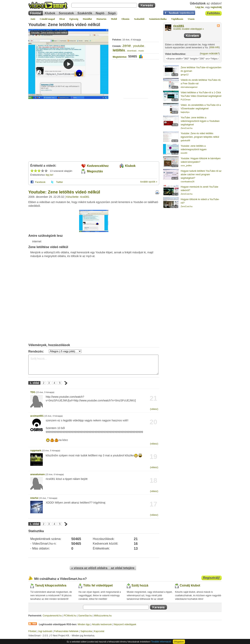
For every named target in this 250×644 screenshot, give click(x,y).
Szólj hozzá (140, 585)
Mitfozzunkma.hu (103, 616)
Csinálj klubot (190, 585)
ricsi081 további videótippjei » (189, 29)
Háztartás (101, 19)
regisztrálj (216, 7)
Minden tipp (84, 624)
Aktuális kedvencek (102, 624)
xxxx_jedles (186, 165)
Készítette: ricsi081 (78, 197)
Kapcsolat (99, 631)
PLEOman (186, 100)
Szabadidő (139, 19)
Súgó (112, 13)
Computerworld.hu (52, 616)
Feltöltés (213, 13)
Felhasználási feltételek (66, 631)
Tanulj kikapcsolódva (51, 585)
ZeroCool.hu (187, 128)
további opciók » (149, 182)
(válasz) (154, 409)
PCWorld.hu (70, 616)
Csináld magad (47, 19)
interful (34, 498)
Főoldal (36, 13)
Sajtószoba (86, 631)
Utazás (191, 19)
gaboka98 (185, 140)
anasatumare (37, 474)
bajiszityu (185, 112)
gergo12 (185, 75)
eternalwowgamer (189, 87)
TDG (33, 392)
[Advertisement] (136, 86)
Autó (33, 19)
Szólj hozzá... (93, 365)
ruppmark (36, 451)
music (141, 51)
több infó (214, 47)
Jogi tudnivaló (45, 631)
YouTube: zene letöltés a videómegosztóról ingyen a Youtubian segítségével (200, 121)
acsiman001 (37, 416)
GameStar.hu (85, 616)
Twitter (59, 182)
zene (127, 46)
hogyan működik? (210, 54)
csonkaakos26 (187, 182)
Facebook (40, 182)
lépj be (49, 175)
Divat (62, 19)
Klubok (50, 13)
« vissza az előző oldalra (89, 568)
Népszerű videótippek (125, 624)
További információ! (161, 642)
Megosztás (95, 171)
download (132, 51)
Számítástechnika (158, 19)
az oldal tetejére (123, 568)
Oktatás (125, 19)
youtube (139, 46)
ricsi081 (179, 26)
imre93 (184, 153)
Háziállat (87, 19)
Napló (100, 13)
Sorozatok (66, 13)
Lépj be (200, 7)
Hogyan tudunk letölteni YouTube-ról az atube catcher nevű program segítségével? (201, 174)
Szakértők (85, 13)
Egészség (74, 19)
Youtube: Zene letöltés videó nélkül (64, 25)
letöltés (119, 50)
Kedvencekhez (98, 166)
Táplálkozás (177, 19)
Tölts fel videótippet (98, 585)
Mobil (114, 19)
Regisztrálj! (212, 578)
